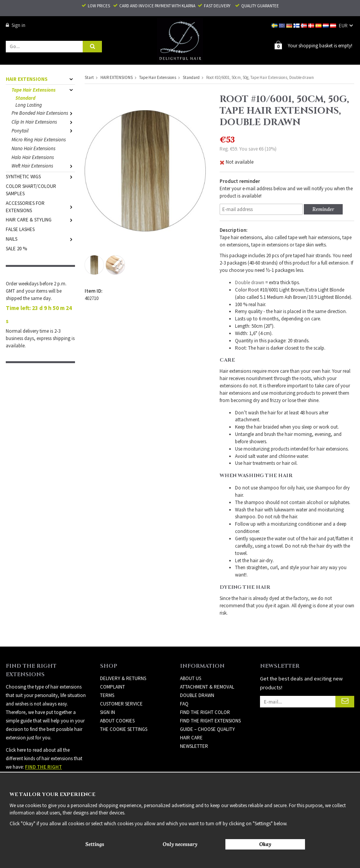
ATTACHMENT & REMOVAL (207, 686)
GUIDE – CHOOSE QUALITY (207, 729)
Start (89, 77)
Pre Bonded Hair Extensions (43, 113)
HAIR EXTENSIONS (40, 79)
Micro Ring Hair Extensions (39, 139)
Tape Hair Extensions (43, 90)
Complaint (112, 686)
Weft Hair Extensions (43, 165)
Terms (107, 695)
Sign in (16, 25)
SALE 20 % (16, 248)
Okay (265, 844)
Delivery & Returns (123, 678)
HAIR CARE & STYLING (40, 219)
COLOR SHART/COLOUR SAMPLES (31, 189)
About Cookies (117, 720)
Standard (25, 98)
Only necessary (180, 844)
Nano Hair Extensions (33, 148)
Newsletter (194, 746)
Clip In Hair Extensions (43, 121)
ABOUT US (191, 678)
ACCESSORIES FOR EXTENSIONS (40, 206)
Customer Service (121, 703)
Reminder (323, 209)
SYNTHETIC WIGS (40, 176)
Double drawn (250, 282)
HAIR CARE (191, 737)
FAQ (184, 703)
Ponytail (43, 130)
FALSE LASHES (20, 229)
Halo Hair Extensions (33, 157)
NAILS (40, 239)
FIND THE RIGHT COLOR (205, 712)
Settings (95, 844)
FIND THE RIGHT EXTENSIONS (210, 720)
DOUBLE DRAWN (197, 695)
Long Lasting (29, 105)
